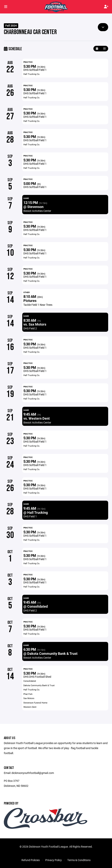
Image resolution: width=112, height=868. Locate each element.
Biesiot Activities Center (37, 211)
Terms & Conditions (79, 860)
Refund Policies (31, 860)
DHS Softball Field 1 (35, 70)
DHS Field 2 (30, 328)
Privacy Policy (54, 860)
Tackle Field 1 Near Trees (38, 305)
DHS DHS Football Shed (37, 677)
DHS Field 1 (30, 516)
